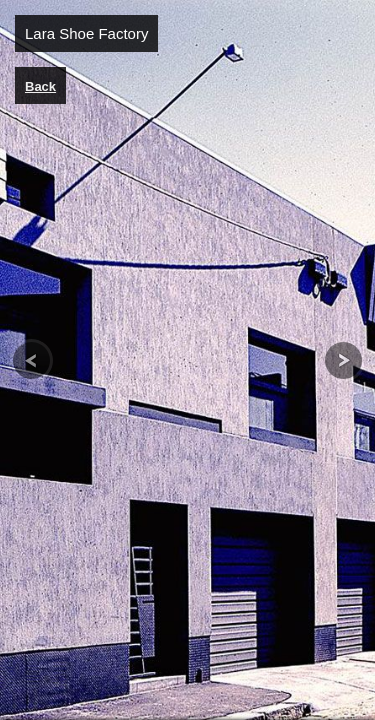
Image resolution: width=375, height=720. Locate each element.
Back (40, 86)
